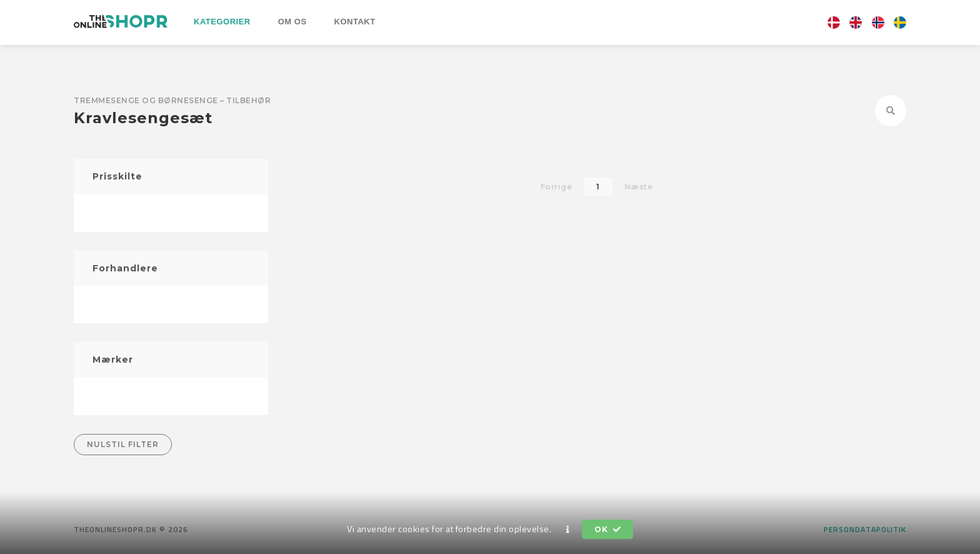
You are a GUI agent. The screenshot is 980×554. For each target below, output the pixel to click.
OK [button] (607, 529)
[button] (568, 530)
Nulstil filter (123, 444)
